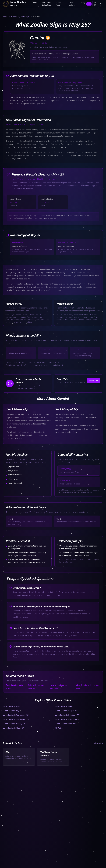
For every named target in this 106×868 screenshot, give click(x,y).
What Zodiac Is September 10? (16, 715)
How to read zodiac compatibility (58, 687)
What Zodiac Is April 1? (13, 706)
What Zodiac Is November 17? (16, 719)
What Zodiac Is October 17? (67, 715)
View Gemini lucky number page (88, 687)
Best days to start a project (15, 687)
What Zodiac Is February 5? (67, 724)
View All (99, 743)
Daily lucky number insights (36, 687)
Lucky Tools (59, 4)
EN (89, 4)
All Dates (59, 728)
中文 (95, 4)
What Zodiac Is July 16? (13, 711)
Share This (93, 381)
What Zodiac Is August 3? (66, 711)
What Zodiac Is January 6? (14, 724)
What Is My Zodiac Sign (46, 4)
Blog (83, 3)
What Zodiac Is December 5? (67, 719)
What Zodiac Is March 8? (13, 728)
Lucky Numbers (72, 4)
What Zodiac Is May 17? (65, 706)
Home (35, 3)
